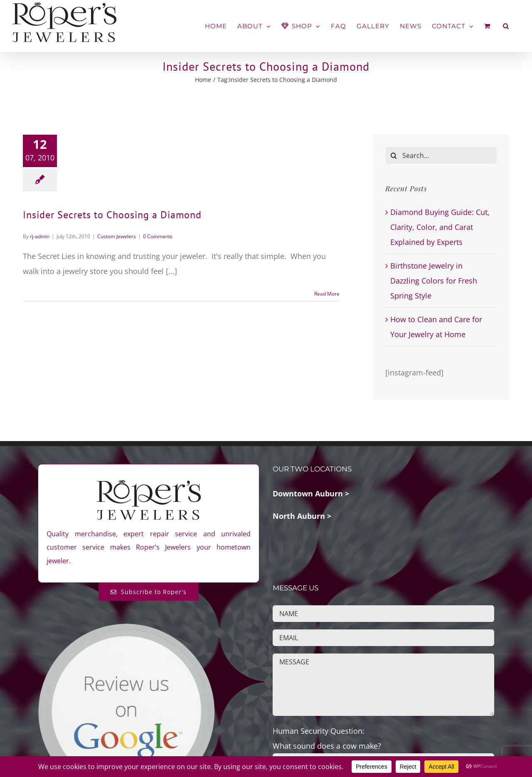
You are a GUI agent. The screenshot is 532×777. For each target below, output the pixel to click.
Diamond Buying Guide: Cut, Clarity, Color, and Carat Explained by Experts (440, 227)
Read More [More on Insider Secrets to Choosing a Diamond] (327, 294)
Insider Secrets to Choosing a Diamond (112, 215)
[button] (506, 26)
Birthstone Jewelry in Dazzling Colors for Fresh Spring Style (434, 281)
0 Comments (158, 236)
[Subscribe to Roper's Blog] (149, 592)
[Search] (394, 155)
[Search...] (441, 155)
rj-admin (40, 236)
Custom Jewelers (117, 236)
